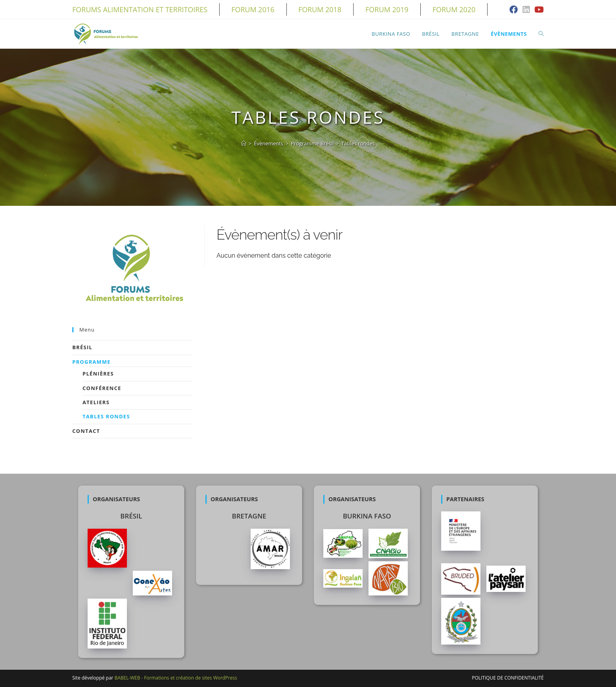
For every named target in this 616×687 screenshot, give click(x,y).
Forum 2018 (320, 9)
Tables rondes (106, 416)
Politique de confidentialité (508, 678)
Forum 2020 (454, 9)
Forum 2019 (387, 9)
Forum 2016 (253, 9)
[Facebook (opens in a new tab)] (514, 10)
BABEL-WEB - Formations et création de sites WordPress (176, 678)
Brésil (82, 347)
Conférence (102, 388)
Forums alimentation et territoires (140, 9)
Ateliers (96, 402)
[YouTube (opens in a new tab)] (538, 10)
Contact (86, 431)
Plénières (98, 374)
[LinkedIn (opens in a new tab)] (526, 10)
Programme (92, 362)
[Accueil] (244, 143)
